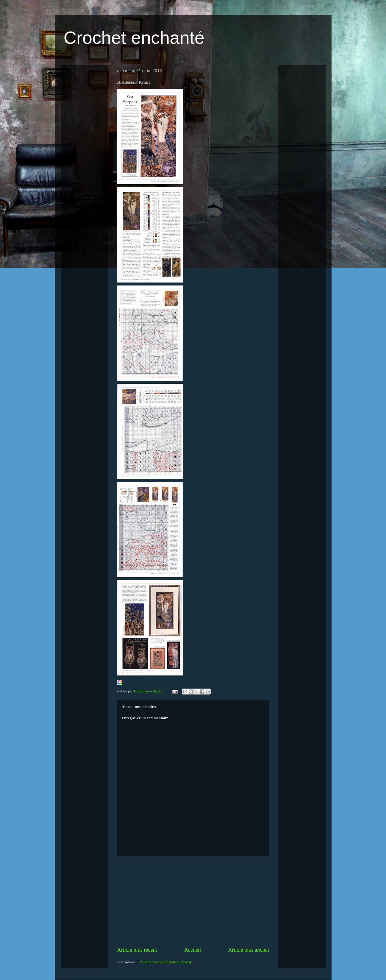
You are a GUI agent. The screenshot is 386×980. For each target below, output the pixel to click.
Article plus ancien (248, 950)
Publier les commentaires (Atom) (165, 962)
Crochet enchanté (134, 38)
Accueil (193, 950)
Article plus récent (137, 950)
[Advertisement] (193, 901)
